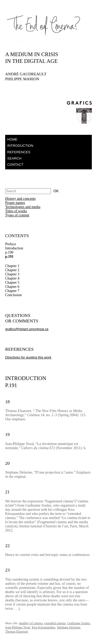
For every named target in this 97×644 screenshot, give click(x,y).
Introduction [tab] (14, 248)
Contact (15, 165)
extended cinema (55, 623)
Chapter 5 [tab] (12, 283)
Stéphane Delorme (69, 627)
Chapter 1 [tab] (12, 266)
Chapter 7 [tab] (12, 291)
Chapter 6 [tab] (12, 287)
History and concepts (20, 199)
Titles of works (16, 211)
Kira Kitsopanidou (44, 627)
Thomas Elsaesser (17, 632)
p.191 (9, 257)
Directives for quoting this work (28, 357)
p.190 (9, 252)
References (19, 152)
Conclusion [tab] (13, 295)
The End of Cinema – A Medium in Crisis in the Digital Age (36, 27)
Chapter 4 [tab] (12, 278)
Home (12, 139)
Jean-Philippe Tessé (18, 627)
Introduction (20, 146)
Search (14, 158)
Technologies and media (23, 207)
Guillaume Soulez (79, 623)
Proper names (15, 203)
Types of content (17, 215)
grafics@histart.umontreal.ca (27, 329)
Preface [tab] (11, 244)
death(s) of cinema (31, 623)
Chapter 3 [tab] (12, 274)
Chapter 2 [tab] (12, 270)
